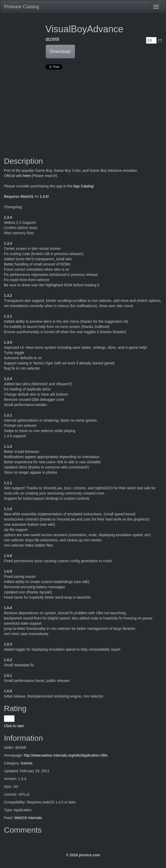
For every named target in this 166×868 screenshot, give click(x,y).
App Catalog (83, 186)
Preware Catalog (22, 7)
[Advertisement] (83, 110)
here (27, 176)
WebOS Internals (28, 818)
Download (60, 52)
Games (27, 763)
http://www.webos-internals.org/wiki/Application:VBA (66, 755)
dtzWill (52, 39)
